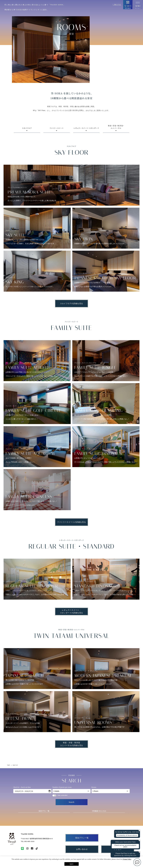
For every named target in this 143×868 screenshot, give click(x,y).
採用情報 (71, 793)
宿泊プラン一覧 (44, 743)
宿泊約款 (85, 793)
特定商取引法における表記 (124, 793)
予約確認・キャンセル (99, 743)
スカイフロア (27, 60)
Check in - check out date (22, 720)
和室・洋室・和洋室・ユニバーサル (116, 60)
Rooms (94, 720)
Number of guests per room (62, 720)
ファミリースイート (57, 60)
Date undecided (60, 728)
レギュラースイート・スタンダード (86, 60)
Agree (71, 864)
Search (71, 734)
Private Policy (127, 859)
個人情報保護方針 (102, 793)
